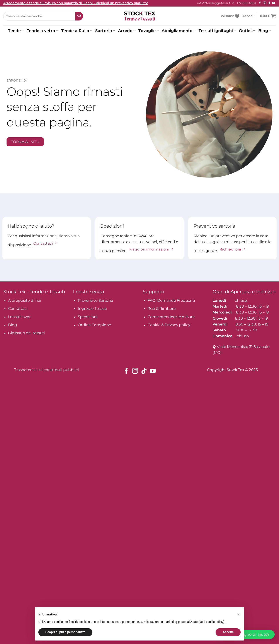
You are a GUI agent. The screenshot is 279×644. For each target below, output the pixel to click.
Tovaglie (148, 31)
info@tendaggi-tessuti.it (216, 3)
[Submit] (79, 16)
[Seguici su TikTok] (269, 3)
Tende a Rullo (77, 31)
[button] (238, 614)
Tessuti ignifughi (217, 31)
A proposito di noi (25, 300)
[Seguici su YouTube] (273, 3)
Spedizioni (88, 317)
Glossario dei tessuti (26, 333)
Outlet (247, 31)
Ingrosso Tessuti (93, 308)
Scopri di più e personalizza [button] (65, 632)
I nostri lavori (20, 317)
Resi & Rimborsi (162, 308)
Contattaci (18, 308)
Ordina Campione (94, 325)
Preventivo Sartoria (95, 300)
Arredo (127, 31)
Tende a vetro (43, 31)
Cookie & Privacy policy (169, 325)
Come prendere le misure (171, 317)
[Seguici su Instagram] (265, 3)
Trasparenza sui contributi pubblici (47, 370)
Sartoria (105, 31)
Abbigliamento (179, 31)
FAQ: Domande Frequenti (171, 300)
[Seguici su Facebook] (260, 3)
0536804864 (247, 3)
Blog (265, 31)
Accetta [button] (228, 632)
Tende (16, 31)
